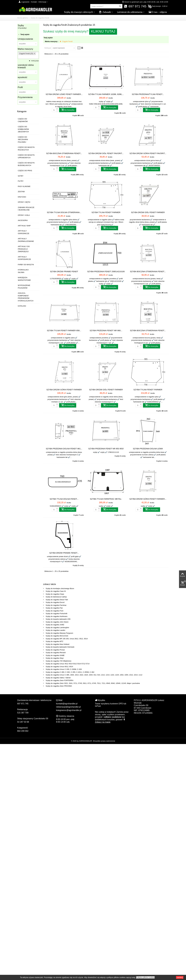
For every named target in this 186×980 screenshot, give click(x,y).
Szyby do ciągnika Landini (55, 630)
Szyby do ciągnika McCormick (57, 636)
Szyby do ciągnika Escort (55, 602)
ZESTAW (21, 192)
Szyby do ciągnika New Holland (58, 644)
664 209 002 (23, 731)
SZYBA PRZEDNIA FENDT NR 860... (106, 330)
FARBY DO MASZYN (26, 265)
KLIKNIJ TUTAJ (103, 31)
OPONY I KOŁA (24, 215)
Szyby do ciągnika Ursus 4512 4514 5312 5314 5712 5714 (68, 664)
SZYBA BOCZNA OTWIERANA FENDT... (64, 153)
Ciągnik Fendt (67, 41)
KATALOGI (22, 306)
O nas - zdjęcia (158, 12)
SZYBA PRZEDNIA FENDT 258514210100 (106, 271)
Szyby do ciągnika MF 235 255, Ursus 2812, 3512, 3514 (67, 639)
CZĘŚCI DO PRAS (25, 171)
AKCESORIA (23, 220)
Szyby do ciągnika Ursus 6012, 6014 (59, 667)
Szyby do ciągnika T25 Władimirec (59, 661)
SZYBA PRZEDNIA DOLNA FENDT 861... (64, 449)
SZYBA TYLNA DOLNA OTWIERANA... (64, 212)
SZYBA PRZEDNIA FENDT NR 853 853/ (106, 449)
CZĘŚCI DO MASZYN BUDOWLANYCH (26, 164)
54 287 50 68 (23, 722)
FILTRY (21, 181)
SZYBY (21, 176)
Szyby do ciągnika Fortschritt (57, 614)
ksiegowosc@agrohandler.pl (69, 710)
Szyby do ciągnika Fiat (54, 608)
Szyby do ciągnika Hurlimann (57, 616)
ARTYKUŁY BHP (24, 226)
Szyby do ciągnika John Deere (57, 622)
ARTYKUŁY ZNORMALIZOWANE (26, 240)
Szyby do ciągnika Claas (55, 594)
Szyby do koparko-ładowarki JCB (58, 619)
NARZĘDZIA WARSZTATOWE (24, 279)
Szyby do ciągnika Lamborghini (57, 628)
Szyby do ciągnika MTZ (55, 641)
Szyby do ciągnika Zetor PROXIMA (59, 686)
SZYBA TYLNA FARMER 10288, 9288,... (106, 94)
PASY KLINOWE (24, 186)
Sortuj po (48, 48)
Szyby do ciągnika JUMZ (55, 625)
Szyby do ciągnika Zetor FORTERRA (60, 680)
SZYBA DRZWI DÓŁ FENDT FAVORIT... (106, 153)
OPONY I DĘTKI (24, 202)
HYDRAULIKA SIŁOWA (23, 271)
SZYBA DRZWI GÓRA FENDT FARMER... (148, 499)
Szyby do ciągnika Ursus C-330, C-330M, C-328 (64, 669)
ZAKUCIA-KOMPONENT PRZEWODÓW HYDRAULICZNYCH (26, 297)
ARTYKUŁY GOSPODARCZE (24, 258)
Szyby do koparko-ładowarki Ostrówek (60, 647)
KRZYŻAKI (22, 197)
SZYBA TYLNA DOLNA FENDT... (64, 499)
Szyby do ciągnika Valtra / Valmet (58, 678)
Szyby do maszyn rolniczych (78, 12)
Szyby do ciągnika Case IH (56, 591)
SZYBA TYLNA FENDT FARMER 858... (64, 330)
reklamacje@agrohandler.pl (68, 707)
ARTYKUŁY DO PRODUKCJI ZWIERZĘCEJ (24, 249)
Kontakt (34, 2)
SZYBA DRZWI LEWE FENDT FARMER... (64, 94)
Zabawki (105, 12)
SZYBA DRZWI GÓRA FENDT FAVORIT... (148, 153)
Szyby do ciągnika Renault (56, 653)
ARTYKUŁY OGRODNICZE (24, 232)
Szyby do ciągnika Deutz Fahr (57, 600)
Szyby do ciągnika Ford (55, 611)
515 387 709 (23, 713)
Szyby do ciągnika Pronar (55, 650)
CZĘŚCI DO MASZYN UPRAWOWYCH (26, 156)
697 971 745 (135, 6)
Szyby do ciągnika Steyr (55, 658)
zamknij (180, 977)
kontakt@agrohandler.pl (67, 704)
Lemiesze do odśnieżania (130, 12)
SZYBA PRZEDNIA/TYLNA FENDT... (148, 94)
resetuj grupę (35, 61)
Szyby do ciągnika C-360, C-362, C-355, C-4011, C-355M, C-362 (70, 672)
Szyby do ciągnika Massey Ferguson (59, 633)
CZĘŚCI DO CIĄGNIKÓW (23, 120)
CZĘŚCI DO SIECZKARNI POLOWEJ (23, 140)
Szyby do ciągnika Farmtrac (56, 605)
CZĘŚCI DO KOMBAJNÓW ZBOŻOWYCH (23, 129)
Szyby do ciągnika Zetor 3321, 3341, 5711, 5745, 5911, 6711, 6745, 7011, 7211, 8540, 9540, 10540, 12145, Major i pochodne (93, 683)
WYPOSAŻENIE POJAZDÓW (24, 287)
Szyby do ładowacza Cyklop (56, 597)
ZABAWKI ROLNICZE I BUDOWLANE (26, 209)
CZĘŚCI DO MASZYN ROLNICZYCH (26, 149)
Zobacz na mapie (110, 721)
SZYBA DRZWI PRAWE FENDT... (64, 553)
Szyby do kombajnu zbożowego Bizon (60, 588)
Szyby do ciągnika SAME (55, 655)
